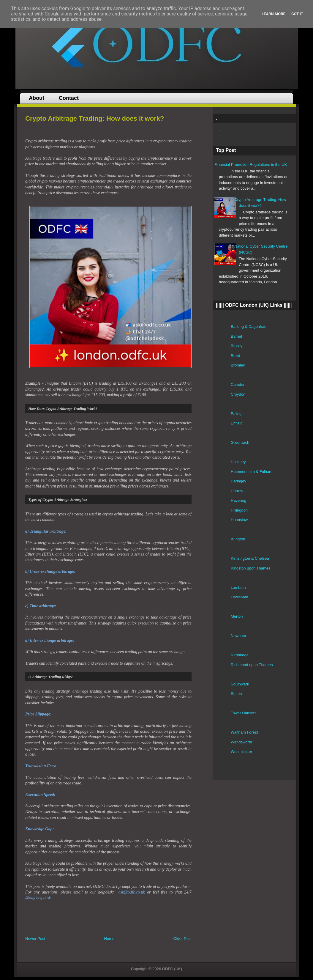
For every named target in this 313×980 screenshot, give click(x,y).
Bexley (237, 346)
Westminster (241, 752)
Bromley (238, 365)
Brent (235, 356)
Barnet (236, 336)
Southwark (240, 684)
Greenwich (240, 442)
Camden (238, 384)
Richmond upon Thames (252, 665)
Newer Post (35, 939)
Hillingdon (239, 510)
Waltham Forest (244, 732)
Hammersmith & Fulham (252, 472)
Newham (238, 636)
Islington (238, 539)
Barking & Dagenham (249, 327)
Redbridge (240, 655)
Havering (238, 500)
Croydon (238, 394)
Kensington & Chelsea (250, 558)
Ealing (236, 414)
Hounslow (239, 520)
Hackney (238, 462)
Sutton (236, 694)
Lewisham (240, 597)
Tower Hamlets (244, 713)
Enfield (237, 423)
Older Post (182, 939)
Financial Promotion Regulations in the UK (251, 165)
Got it (297, 14)
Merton (237, 616)
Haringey (238, 481)
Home (109, 939)
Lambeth (238, 587)
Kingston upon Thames (250, 568)
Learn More (274, 14)
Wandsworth (241, 742)
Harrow (237, 491)
